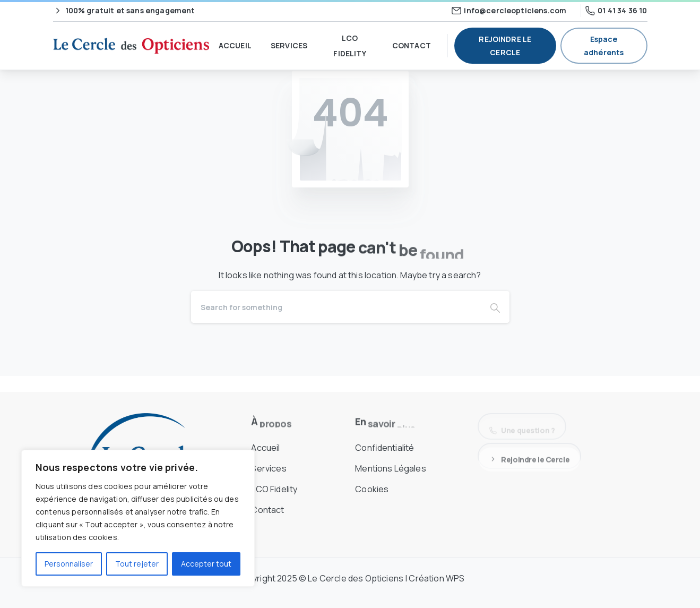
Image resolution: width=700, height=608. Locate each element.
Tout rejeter (137, 564)
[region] (138, 518)
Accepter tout (206, 564)
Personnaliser (69, 564)
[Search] (336, 307)
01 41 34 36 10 (616, 10)
